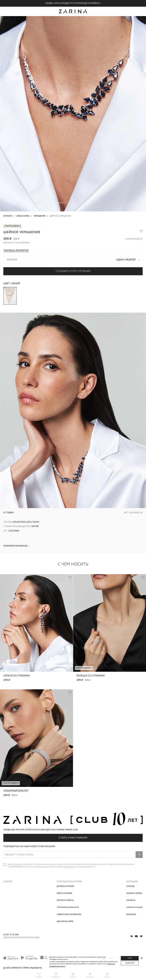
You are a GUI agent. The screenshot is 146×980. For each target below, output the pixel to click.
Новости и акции (134, 907)
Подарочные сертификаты (69, 915)
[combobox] (73, 260)
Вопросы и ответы (65, 900)
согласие (16, 865)
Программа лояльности (68, 907)
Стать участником (73, 838)
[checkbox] (5, 865)
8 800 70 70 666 (11, 935)
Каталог (8, 882)
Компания (132, 882)
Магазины (131, 915)
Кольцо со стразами (91, 676)
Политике (69, 867)
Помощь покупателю (69, 882)
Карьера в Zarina (134, 893)
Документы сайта (65, 922)
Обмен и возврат (64, 893)
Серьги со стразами (17, 676)
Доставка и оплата (65, 886)
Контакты (131, 900)
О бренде (130, 886)
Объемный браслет (16, 791)
